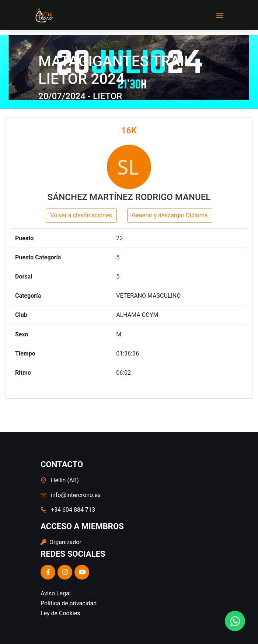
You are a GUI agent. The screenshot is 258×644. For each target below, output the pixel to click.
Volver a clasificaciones (81, 215)
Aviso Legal (56, 593)
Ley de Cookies (60, 613)
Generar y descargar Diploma (170, 215)
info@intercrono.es (76, 495)
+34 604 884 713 (73, 510)
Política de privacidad (69, 603)
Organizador (61, 542)
